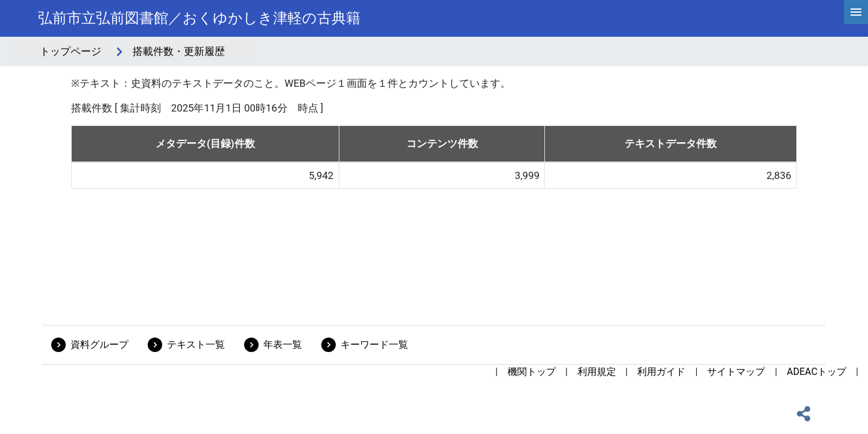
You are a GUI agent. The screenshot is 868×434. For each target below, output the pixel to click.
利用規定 (597, 372)
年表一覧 (283, 344)
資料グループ (99, 344)
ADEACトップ (816, 372)
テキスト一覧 (196, 344)
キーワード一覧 (374, 344)
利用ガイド (661, 372)
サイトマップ (736, 372)
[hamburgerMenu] (856, 12)
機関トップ (532, 372)
